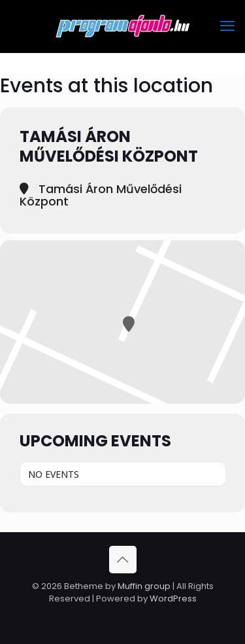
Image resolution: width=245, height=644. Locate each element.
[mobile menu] (227, 26)
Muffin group (144, 586)
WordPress (173, 599)
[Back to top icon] (123, 560)
